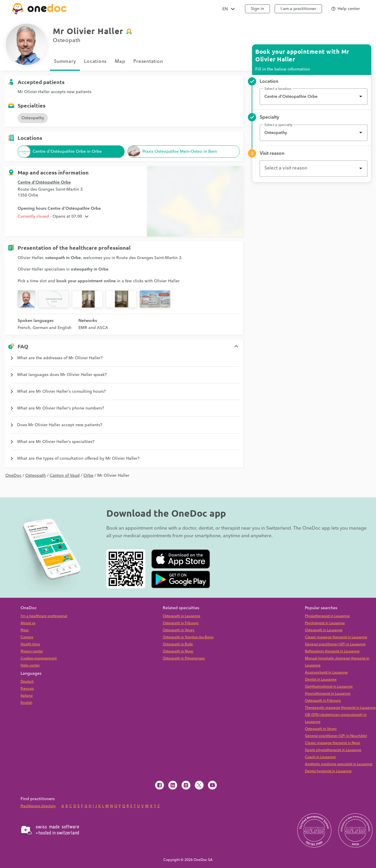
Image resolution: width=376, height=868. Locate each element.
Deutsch (27, 682)
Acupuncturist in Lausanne (326, 673)
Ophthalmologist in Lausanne (329, 687)
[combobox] (314, 97)
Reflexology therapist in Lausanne (332, 651)
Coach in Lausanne (320, 757)
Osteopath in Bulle (178, 644)
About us (28, 623)
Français (27, 689)
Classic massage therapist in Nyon (333, 743)
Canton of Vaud (65, 476)
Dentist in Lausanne (321, 680)
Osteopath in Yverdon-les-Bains (188, 637)
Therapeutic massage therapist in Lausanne (340, 708)
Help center (30, 665)
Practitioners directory (38, 806)
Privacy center (32, 651)
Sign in (257, 9)
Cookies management (39, 658)
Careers (27, 637)
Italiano (27, 696)
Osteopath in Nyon (178, 651)
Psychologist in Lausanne (325, 623)
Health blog (30, 644)
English (26, 703)
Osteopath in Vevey (179, 630)
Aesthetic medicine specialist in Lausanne (339, 764)
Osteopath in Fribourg (181, 623)
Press (25, 630)
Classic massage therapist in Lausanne (336, 637)
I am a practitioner (298, 9)
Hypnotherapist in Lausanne (328, 694)
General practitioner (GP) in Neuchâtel (336, 736)
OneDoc (13, 476)
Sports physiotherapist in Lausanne (333, 750)
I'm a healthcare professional (44, 616)
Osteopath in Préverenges (184, 658)
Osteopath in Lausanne (182, 616)
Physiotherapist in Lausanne (327, 616)
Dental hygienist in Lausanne (328, 771)
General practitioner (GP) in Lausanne (335, 644)
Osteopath (36, 476)
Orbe (88, 476)
